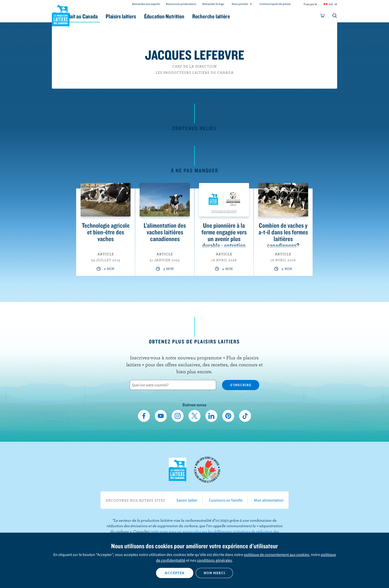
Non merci (214, 573)
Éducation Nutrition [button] (194, 16)
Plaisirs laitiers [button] (145, 16)
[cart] (323, 17)
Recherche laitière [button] (246, 16)
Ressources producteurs (181, 4)
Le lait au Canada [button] (100, 16)
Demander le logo (213, 4)
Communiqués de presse (275, 4)
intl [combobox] (331, 4)
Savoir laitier (187, 500)
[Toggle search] (335, 17)
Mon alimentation (269, 500)
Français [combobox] (309, 4)
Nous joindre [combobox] (240, 4)
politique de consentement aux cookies (276, 554)
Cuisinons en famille (226, 500)
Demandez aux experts (146, 4)
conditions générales (214, 560)
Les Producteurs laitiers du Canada (61, 15)
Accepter (175, 573)
